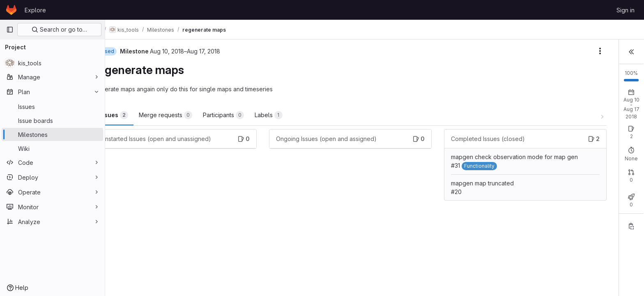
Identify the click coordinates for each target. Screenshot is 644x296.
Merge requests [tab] (186, 115)
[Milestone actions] (508, 51)
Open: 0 (545, 135)
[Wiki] (52, 148)
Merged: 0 (610, 190)
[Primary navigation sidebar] (10, 30)
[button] (631, 51)
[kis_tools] (52, 63)
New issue (622, 128)
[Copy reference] (631, 239)
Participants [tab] (244, 115)
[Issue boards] (52, 120)
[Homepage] (11, 10)
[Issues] (52, 106)
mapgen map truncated (428, 192)
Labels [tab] (290, 115)
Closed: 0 (576, 190)
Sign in (626, 10)
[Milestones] (52, 134)
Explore (35, 10)
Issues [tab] (135, 115)
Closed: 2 (575, 135)
